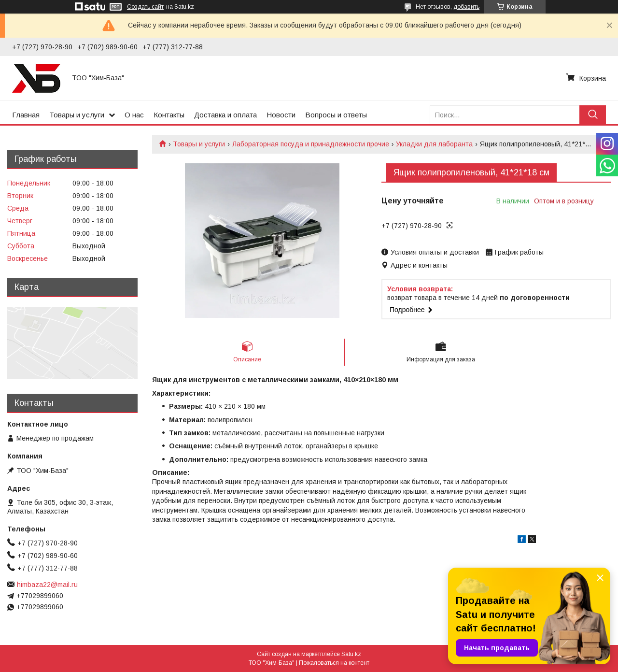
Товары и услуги (77, 115)
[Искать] (593, 115)
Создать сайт (145, 7)
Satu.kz (351, 654)
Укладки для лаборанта (434, 144)
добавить (466, 7)
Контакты (169, 115)
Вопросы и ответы (336, 115)
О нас (134, 115)
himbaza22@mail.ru (47, 585)
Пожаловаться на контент (334, 663)
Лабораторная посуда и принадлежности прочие (311, 144)
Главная (26, 115)
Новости (281, 115)
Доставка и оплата (225, 115)
